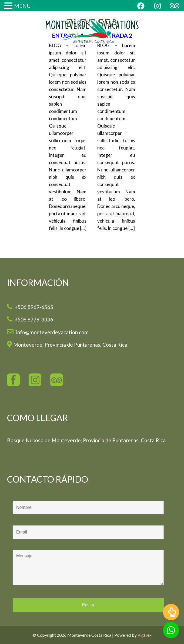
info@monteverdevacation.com (52, 332)
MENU (22, 6)
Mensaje (88, 568)
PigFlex (145, 635)
